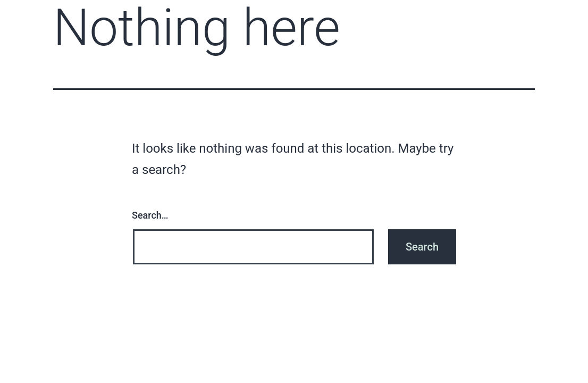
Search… (150, 215)
